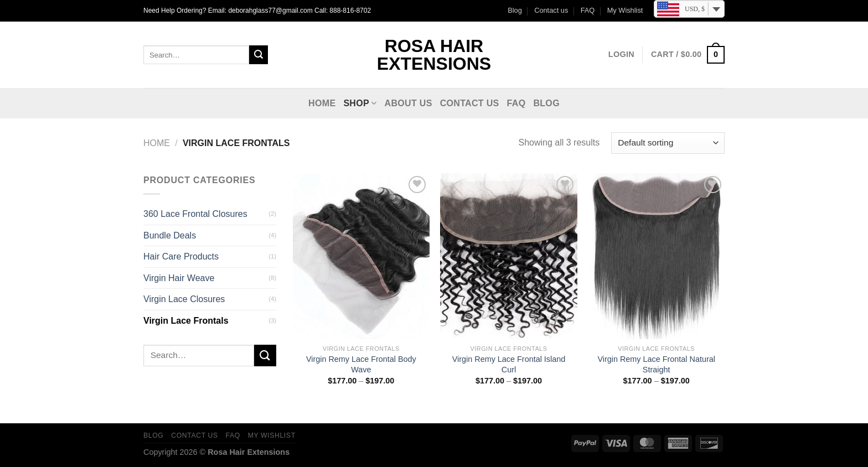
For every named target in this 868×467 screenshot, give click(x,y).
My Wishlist (625, 10)
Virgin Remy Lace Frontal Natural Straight (656, 364)
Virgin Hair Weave (179, 278)
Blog (515, 10)
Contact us (551, 10)
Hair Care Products (181, 256)
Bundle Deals (170, 235)
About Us (409, 103)
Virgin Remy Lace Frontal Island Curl (509, 364)
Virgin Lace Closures (184, 299)
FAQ (588, 10)
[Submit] (259, 55)
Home (322, 103)
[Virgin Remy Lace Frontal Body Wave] (361, 256)
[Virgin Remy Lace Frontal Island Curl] (508, 256)
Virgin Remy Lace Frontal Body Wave (361, 364)
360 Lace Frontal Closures (195, 214)
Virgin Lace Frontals (186, 321)
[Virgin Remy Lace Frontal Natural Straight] (656, 256)
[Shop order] (668, 143)
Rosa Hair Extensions (434, 55)
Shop (360, 103)
